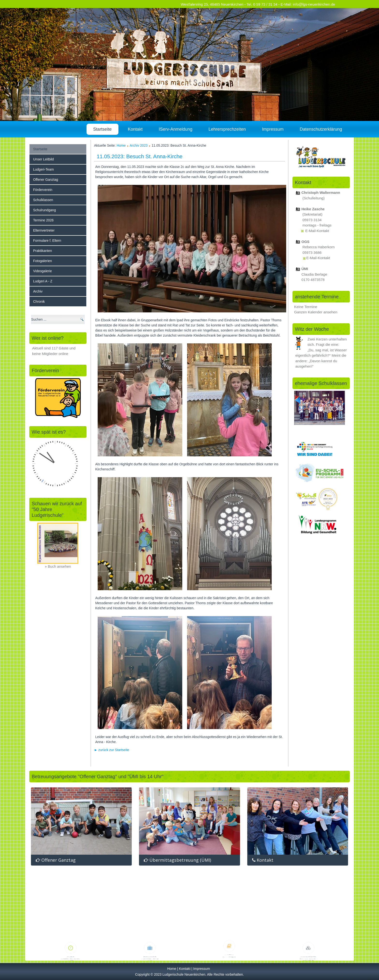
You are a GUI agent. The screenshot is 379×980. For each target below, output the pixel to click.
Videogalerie (43, 271)
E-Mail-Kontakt (317, 231)
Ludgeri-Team (44, 169)
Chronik (39, 302)
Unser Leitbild (44, 159)
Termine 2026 (43, 220)
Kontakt (135, 129)
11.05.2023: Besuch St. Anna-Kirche (140, 156)
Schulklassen (43, 200)
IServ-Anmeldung (176, 129)
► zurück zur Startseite (112, 750)
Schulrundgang (44, 210)
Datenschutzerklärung (321, 129)
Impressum (273, 129)
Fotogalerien (43, 261)
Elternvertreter (44, 230)
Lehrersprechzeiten (227, 129)
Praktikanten (43, 251)
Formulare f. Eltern (47, 241)
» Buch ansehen (58, 566)
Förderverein (43, 190)
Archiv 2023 (139, 145)
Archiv (38, 291)
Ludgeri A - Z (43, 281)
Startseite (102, 129)
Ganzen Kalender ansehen (316, 312)
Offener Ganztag (46, 180)
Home (121, 145)
